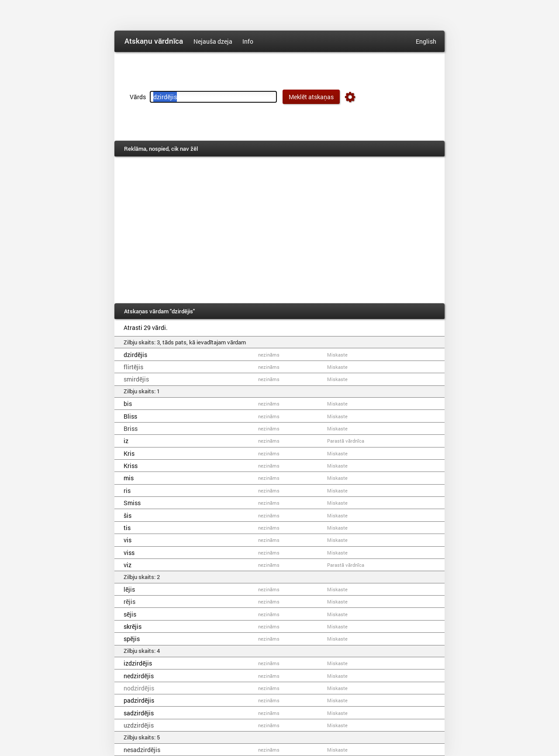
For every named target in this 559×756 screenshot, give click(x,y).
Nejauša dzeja (213, 41)
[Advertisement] (279, 230)
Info (248, 41)
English (426, 41)
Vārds (138, 97)
